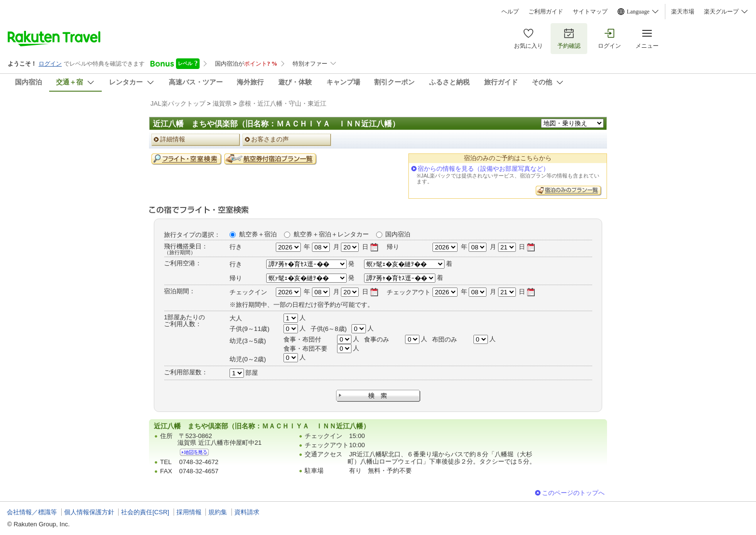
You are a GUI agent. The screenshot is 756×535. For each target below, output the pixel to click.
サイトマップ (590, 12)
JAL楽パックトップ (178, 103)
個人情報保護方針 (89, 512)
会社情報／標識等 (32, 512)
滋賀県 (222, 103)
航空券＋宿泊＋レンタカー (331, 234)
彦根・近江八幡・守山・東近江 (283, 103)
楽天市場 (683, 12)
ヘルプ (510, 12)
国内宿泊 (398, 234)
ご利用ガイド (546, 12)
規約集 (218, 512)
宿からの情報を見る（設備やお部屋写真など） (483, 169)
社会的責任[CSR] (145, 512)
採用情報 (189, 512)
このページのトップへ (573, 493)
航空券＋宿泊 (258, 234)
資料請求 (247, 512)
